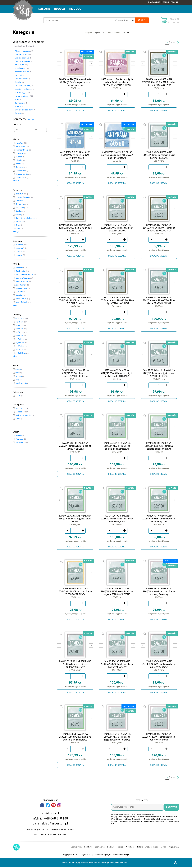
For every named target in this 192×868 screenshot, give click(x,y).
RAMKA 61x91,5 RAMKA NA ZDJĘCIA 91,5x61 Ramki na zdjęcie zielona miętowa (117, 450)
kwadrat (21, 252)
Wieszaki (20, 107)
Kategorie (44, 9)
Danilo (20, 211)
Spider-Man (22, 171)
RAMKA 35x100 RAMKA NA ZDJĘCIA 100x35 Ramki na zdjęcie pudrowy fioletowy (159, 670)
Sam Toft (21, 292)
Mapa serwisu (174, 854)
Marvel (20, 164)
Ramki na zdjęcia (24, 96)
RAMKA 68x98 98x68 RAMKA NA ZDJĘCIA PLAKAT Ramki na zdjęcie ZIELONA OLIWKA (75, 230)
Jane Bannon (22, 285)
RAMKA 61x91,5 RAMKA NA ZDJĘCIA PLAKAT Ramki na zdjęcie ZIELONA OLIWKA (117, 230)
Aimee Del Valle (23, 302)
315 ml (19, 396)
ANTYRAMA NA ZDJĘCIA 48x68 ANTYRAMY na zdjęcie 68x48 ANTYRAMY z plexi (75, 157)
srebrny (20, 376)
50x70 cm (21, 350)
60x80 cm (21, 336)
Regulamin (88, 854)
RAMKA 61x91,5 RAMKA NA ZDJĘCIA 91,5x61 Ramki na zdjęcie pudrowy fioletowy (117, 744)
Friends (20, 160)
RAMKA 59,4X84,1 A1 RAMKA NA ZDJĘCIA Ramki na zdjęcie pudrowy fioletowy (75, 670)
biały (18, 380)
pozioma (21, 248)
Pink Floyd (21, 153)
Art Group (22, 208)
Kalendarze (21, 65)
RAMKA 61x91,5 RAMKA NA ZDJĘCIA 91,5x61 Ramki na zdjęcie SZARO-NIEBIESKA (75, 377)
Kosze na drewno (23, 72)
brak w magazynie (25, 415)
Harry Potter (22, 147)
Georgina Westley (24, 278)
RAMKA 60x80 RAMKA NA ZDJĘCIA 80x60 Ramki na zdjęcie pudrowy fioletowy (159, 597)
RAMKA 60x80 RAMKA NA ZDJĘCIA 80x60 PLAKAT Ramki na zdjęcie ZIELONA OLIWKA (159, 230)
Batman (20, 157)
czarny (20, 369)
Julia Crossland (23, 282)
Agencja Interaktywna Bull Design (116, 862)
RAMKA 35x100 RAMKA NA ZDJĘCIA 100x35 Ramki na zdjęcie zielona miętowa (159, 524)
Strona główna (76, 854)
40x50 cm (21, 329)
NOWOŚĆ (88, 57)
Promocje (75, 9)
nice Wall (21, 201)
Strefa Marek (100, 854)
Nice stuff (22, 194)
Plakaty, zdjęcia (23, 93)
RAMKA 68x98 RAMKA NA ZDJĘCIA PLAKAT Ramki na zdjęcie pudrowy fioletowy (159, 744)
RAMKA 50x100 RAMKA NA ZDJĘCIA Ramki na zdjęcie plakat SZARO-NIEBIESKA (75, 450)
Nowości (60, 9)
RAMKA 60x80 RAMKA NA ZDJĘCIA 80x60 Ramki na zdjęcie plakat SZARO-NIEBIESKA (117, 377)
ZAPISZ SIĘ (172, 814)
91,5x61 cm (21, 343)
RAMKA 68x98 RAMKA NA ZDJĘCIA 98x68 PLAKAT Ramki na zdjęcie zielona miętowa (75, 744)
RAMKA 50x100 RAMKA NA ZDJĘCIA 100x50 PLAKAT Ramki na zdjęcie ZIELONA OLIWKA (117, 303)
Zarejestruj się (171, 2)
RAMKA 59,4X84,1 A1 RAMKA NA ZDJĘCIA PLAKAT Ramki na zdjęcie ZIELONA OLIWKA (75, 303)
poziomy (20, 255)
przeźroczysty (22, 383)
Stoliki (19, 100)
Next (91, 66)
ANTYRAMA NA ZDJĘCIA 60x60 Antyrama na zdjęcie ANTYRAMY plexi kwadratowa (117, 156)
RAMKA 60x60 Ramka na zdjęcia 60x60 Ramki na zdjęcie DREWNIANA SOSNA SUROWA (117, 82)
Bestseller (22, 443)
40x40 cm (21, 322)
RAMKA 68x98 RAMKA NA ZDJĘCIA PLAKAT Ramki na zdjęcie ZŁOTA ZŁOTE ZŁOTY (75, 597)
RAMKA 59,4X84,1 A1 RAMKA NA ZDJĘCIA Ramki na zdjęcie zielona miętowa (75, 524)
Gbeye (20, 215)
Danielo (20, 295)
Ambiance (21, 222)
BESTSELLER (87, 52)
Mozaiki (20, 82)
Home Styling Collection (26, 218)
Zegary (19, 113)
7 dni (19, 419)
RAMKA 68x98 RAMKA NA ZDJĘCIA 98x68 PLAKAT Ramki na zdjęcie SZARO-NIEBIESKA (159, 303)
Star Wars (21, 143)
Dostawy (110, 854)
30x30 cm (21, 332)
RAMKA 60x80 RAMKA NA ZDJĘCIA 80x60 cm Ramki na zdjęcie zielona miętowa (159, 450)
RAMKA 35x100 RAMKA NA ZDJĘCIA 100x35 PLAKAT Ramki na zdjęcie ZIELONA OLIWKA (159, 83)
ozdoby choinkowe (24, 89)
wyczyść (32, 120)
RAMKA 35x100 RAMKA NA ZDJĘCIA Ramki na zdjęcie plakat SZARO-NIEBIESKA (159, 157)
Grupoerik (22, 204)
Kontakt (163, 854)
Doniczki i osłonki (23, 58)
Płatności (120, 854)
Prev (59, 66)
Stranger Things (23, 150)
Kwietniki (20, 75)
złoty (19, 373)
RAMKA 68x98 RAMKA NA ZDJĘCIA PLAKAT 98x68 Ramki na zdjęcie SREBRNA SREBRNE (117, 597)
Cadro (19, 229)
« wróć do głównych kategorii (23, 46)
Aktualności (130, 854)
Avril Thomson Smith (26, 275)
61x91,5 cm (22, 319)
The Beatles (22, 178)
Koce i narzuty (22, 68)
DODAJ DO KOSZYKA (75, 111)
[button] (42, 812)
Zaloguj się (154, 2)
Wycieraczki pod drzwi (25, 110)
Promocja (21, 439)
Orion (19, 225)
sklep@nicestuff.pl (55, 831)
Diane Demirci (23, 299)
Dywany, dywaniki (23, 61)
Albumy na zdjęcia (24, 51)
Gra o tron (21, 167)
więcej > (16, 181)
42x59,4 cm (21, 346)
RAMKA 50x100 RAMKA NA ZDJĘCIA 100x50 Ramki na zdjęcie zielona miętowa (117, 524)
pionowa (21, 245)
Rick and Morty (23, 174)
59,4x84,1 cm (22, 353)
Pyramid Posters (24, 197)
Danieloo (21, 268)
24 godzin (22, 408)
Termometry (22, 103)
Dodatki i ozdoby (23, 55)
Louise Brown (23, 288)
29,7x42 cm (21, 339)
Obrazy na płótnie (24, 86)
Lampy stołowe (22, 79)
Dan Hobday (22, 271)
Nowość (20, 436)
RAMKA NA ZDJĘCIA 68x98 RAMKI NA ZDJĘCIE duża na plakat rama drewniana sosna (75, 83)
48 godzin (22, 412)
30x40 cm (21, 325)
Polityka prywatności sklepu (148, 854)
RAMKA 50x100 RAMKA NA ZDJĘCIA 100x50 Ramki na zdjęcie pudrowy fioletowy (117, 670)
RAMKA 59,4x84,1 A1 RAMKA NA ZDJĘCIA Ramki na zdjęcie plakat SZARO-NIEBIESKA (159, 377)
